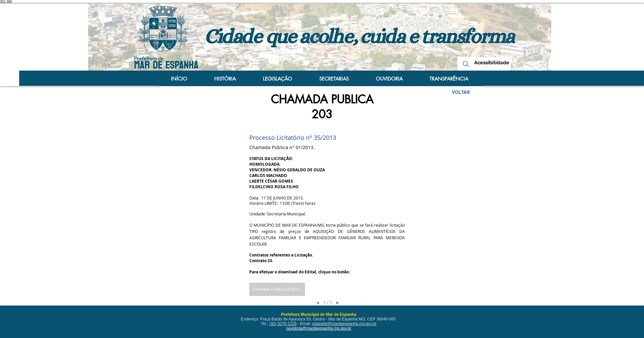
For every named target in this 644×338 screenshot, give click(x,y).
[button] (277, 289)
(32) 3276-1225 (283, 324)
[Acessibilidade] (492, 63)
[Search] (466, 64)
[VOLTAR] (461, 92)
